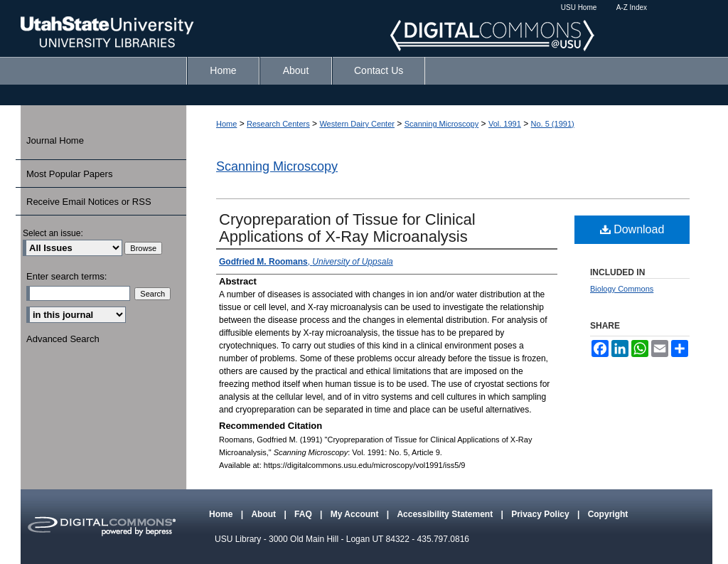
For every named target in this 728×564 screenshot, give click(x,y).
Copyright (608, 514)
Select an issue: (53, 233)
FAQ (304, 514)
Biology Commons (622, 289)
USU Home (579, 7)
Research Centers (278, 124)
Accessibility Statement (446, 514)
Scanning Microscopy (442, 124)
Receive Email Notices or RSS (89, 202)
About (264, 514)
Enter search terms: (66, 276)
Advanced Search (63, 339)
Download (632, 229)
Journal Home (55, 140)
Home (226, 124)
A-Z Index (632, 7)
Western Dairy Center (357, 124)
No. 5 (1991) (553, 124)
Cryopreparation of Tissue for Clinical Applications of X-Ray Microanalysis (347, 228)
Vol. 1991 (505, 124)
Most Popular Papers (69, 174)
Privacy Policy (541, 514)
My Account (356, 514)
